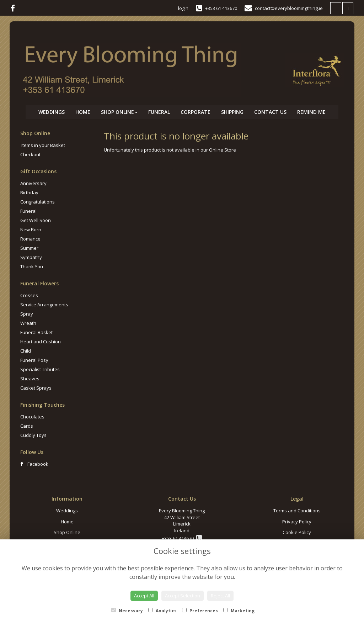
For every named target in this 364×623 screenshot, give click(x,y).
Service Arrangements (44, 305)
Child (26, 351)
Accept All (144, 596)
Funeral (159, 112)
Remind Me (311, 112)
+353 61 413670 (182, 538)
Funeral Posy (34, 360)
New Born (31, 229)
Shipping (232, 112)
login (183, 8)
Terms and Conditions (297, 511)
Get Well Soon (36, 220)
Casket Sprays (36, 388)
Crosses (29, 295)
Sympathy (31, 257)
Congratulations (38, 202)
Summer (29, 248)
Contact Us (270, 112)
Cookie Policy (297, 532)
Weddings (52, 112)
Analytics (162, 611)
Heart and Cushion (41, 342)
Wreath (28, 323)
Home (83, 112)
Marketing (239, 611)
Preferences (200, 611)
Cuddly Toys (33, 435)
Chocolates (32, 417)
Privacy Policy (297, 522)
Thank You (32, 266)
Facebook (34, 464)
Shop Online (119, 112)
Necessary (127, 611)
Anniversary (33, 183)
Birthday (29, 192)
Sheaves (30, 379)
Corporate (196, 112)
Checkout (30, 154)
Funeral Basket (36, 332)
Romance (30, 239)
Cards (27, 426)
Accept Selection (183, 596)
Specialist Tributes (40, 369)
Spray (27, 314)
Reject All (220, 596)
